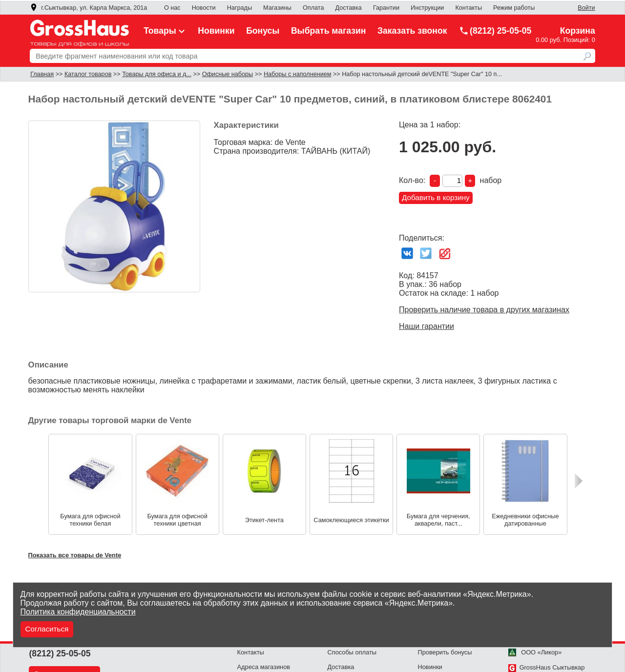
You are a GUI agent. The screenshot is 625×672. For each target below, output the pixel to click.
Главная (42, 74)
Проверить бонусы (445, 652)
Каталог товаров (88, 74)
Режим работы (514, 8)
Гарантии (386, 8)
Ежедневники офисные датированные (525, 520)
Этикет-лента (264, 520)
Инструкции (427, 8)
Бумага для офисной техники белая (90, 520)
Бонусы (263, 31)
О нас (172, 8)
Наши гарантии (427, 326)
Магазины (277, 8)
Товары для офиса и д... (157, 74)
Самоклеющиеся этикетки (351, 520)
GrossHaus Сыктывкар (547, 667)
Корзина (578, 31)
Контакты (469, 8)
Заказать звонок (412, 31)
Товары (165, 31)
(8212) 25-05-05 (495, 31)
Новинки (216, 31)
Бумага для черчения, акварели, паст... (438, 520)
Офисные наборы (228, 74)
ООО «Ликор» (535, 652)
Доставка (349, 8)
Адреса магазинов (264, 667)
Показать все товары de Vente (75, 555)
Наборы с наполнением (297, 74)
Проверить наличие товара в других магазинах (484, 310)
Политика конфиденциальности (78, 612)
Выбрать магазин (329, 31)
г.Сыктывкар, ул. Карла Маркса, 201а (88, 8)
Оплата (313, 8)
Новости (204, 8)
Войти (586, 8)
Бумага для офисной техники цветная (177, 520)
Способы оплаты (352, 652)
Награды (240, 8)
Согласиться (47, 629)
